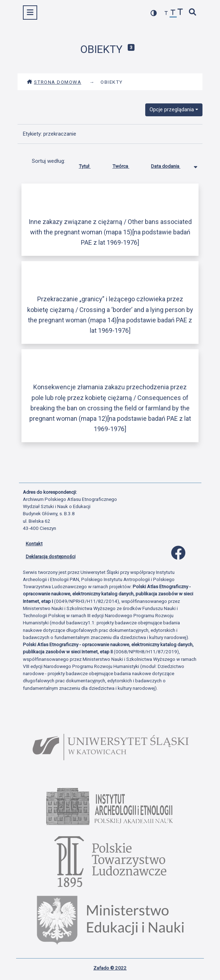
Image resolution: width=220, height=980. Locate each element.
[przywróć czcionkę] (173, 13)
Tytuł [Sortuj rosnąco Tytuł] (90, 165)
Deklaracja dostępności (51, 556)
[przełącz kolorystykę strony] (154, 13)
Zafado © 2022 (110, 968)
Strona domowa (54, 82)
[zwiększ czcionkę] (180, 13)
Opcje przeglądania (172, 109)
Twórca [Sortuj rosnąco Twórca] (126, 165)
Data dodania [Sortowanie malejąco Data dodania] (171, 165)
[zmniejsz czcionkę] (166, 13)
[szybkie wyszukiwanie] (192, 13)
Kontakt (34, 543)
